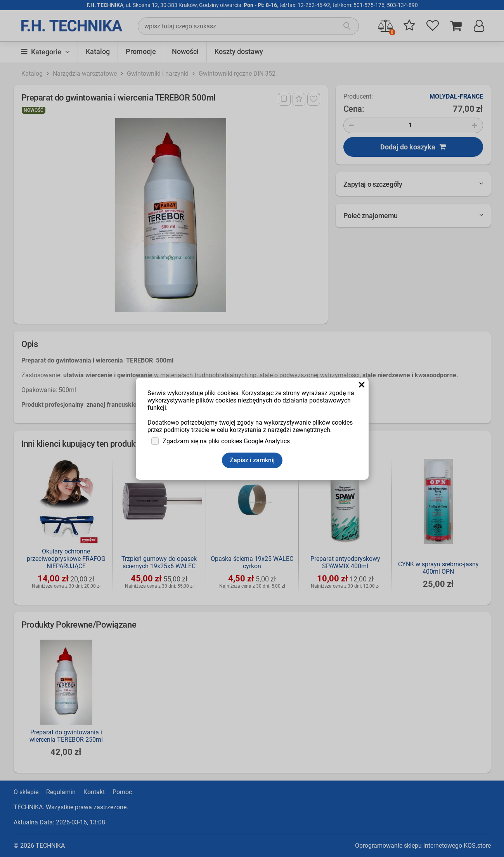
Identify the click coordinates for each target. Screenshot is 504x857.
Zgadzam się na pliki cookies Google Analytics (226, 441)
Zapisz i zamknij (252, 460)
